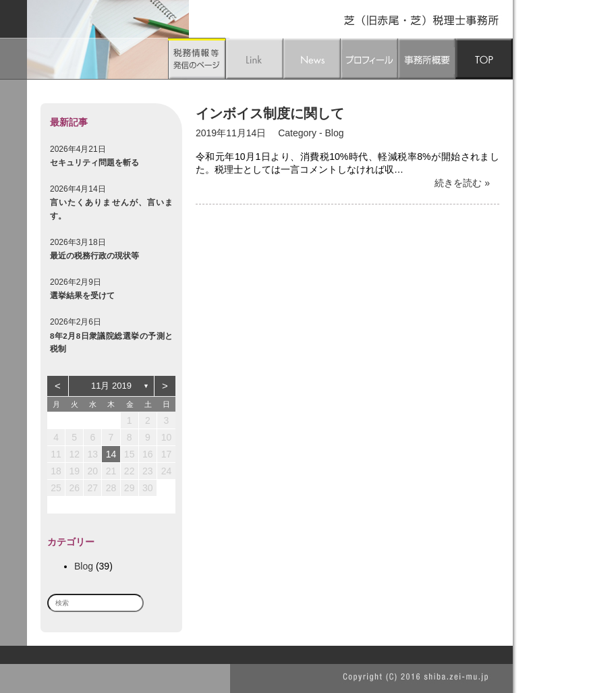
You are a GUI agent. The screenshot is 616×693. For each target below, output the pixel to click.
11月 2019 (111, 386)
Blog (84, 566)
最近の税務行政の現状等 (94, 255)
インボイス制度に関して (270, 113)
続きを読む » (462, 183)
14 (111, 454)
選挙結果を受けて (82, 295)
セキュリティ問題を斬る (94, 162)
